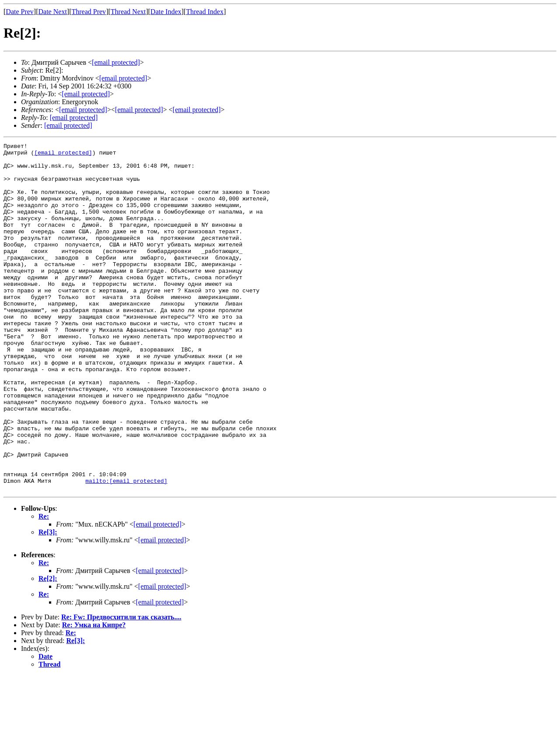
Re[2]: (48, 648)
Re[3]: (48, 602)
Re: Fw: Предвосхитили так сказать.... (121, 687)
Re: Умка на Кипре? (94, 694)
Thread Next (128, 12)
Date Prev (20, 12)
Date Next (53, 12)
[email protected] (63, 155)
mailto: (126, 549)
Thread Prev (89, 12)
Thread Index (205, 12)
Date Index (166, 12)
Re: (44, 586)
